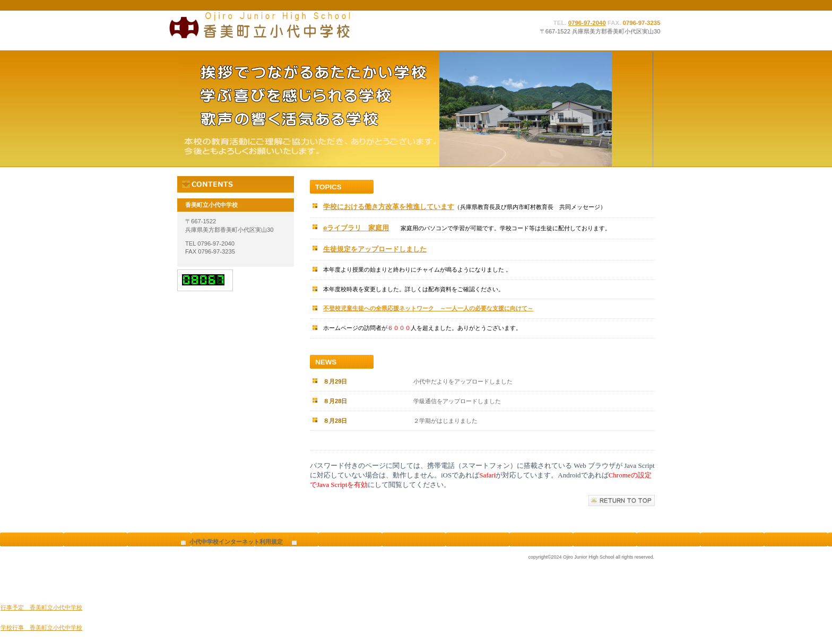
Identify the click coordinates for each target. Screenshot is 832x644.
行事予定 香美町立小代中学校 (41, 607)
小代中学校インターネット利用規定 (236, 542)
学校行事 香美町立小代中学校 (41, 628)
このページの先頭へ (622, 501)
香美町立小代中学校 (273, 25)
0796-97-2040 (587, 23)
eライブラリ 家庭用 (356, 228)
